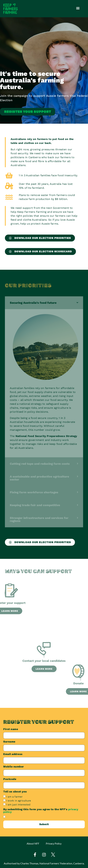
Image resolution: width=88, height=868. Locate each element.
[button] (78, 8)
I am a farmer (14, 797)
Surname (9, 742)
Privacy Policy (54, 843)
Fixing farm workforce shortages (34, 492)
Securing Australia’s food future (33, 303)
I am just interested (18, 804)
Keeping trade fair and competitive (35, 505)
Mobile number (14, 767)
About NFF (33, 843)
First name (11, 729)
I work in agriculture (19, 800)
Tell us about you (15, 792)
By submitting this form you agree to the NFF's (41, 811)
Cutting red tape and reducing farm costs (40, 464)
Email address (13, 754)
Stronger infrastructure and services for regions (39, 519)
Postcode (10, 779)
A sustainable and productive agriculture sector (39, 478)
